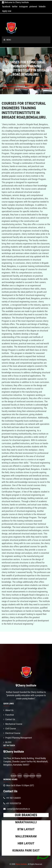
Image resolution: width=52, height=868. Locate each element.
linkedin (42, 7)
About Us (8, 710)
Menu (7, 40)
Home (24, 81)
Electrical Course (12, 733)
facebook (6, 7)
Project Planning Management (18, 738)
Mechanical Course (13, 724)
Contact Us (9, 719)
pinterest (33, 7)
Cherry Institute (21, 864)
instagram (23, 7)
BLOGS (7, 742)
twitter (15, 7)
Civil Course (10, 729)
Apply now (7, 11)
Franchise (9, 715)
